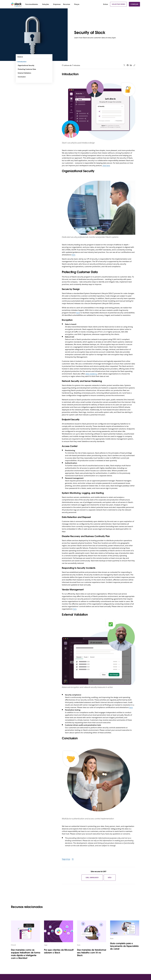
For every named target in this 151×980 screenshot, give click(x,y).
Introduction (22, 62)
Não (110, 878)
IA (73, 859)
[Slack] (16, 4)
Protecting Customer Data (27, 69)
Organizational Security (26, 65)
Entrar (106, 4)
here (73, 255)
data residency (91, 374)
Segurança (66, 859)
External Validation (24, 73)
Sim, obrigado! (92, 878)
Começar (134, 4)
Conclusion (22, 77)
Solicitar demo (118, 4)
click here (106, 166)
